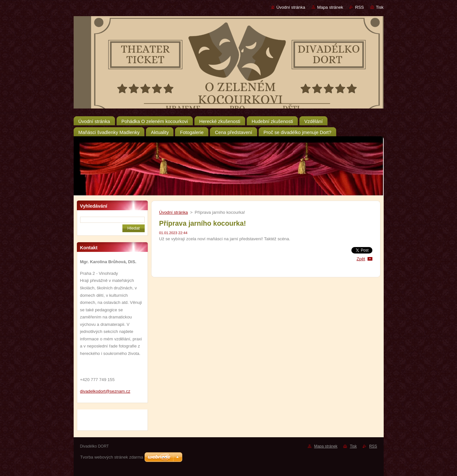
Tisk (380, 7)
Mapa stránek (330, 7)
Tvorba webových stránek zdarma (112, 457)
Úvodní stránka (291, 7)
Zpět (361, 259)
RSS (359, 7)
